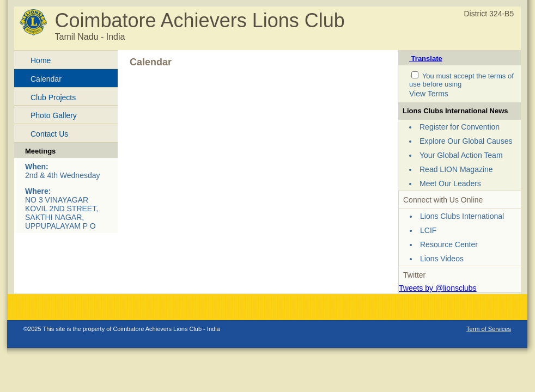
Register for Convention (460, 127)
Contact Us (49, 134)
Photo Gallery (54, 115)
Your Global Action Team (461, 155)
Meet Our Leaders (450, 183)
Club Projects (53, 97)
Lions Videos (442, 259)
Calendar (46, 79)
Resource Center (449, 244)
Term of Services (489, 329)
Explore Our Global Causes (466, 141)
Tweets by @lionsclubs (438, 288)
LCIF (428, 230)
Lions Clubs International (462, 216)
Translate (426, 59)
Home (41, 60)
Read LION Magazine (456, 169)
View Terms (429, 94)
